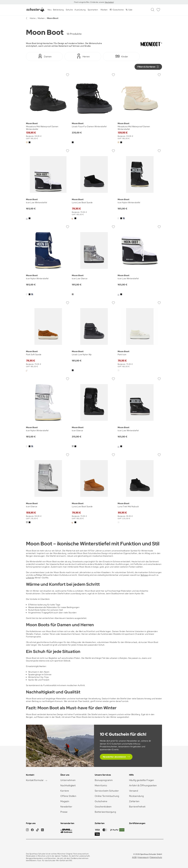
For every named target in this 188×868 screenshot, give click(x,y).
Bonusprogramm (104, 780)
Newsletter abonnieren (114, 757)
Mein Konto (101, 785)
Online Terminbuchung (107, 796)
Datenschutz (156, 857)
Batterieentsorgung (105, 812)
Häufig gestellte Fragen (142, 780)
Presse (64, 812)
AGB (134, 857)
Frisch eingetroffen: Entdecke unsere (89, 2)
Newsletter (66, 807)
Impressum (143, 857)
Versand (134, 791)
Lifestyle (30, 578)
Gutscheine (101, 801)
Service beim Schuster (107, 791)
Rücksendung (136, 796)
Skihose (144, 575)
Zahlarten (134, 801)
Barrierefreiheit (137, 807)
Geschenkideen (103, 807)
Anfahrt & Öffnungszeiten (143, 785)
